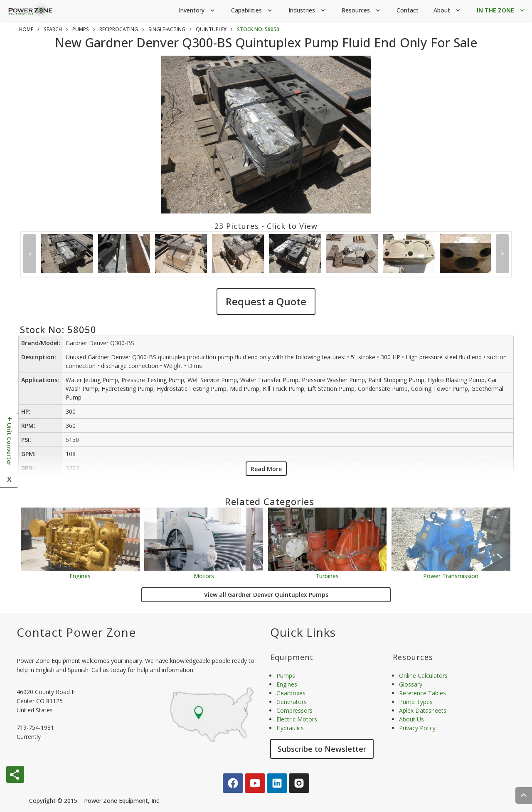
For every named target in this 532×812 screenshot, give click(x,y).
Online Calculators (423, 676)
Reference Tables (422, 693)
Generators (292, 702)
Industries (308, 11)
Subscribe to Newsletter (322, 749)
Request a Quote (266, 301)
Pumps (286, 676)
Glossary (411, 684)
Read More (266, 469)
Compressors (294, 710)
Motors (204, 575)
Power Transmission (451, 575)
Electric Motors (297, 719)
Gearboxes (291, 693)
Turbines (327, 575)
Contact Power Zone (76, 632)
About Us (411, 719)
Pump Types (416, 702)
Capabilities (252, 11)
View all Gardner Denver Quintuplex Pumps (266, 595)
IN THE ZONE (501, 11)
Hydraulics (290, 728)
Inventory (197, 11)
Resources (362, 11)
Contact (408, 10)
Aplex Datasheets (423, 710)
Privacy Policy (417, 728)
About (448, 11)
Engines (80, 575)
